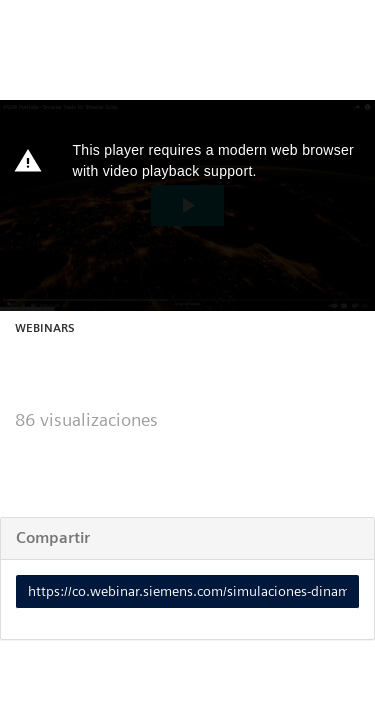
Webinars (45, 327)
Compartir (53, 537)
